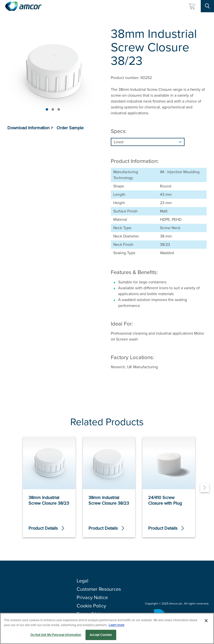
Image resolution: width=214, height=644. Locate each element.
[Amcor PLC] (23, 6)
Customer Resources (99, 589)
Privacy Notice (92, 597)
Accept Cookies (101, 635)
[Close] (206, 621)
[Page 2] (53, 109)
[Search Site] (207, 6)
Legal (83, 581)
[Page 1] (47, 109)
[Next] (205, 488)
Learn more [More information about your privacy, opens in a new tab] (116, 625)
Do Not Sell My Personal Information (56, 635)
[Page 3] (59, 109)
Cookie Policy (91, 606)
